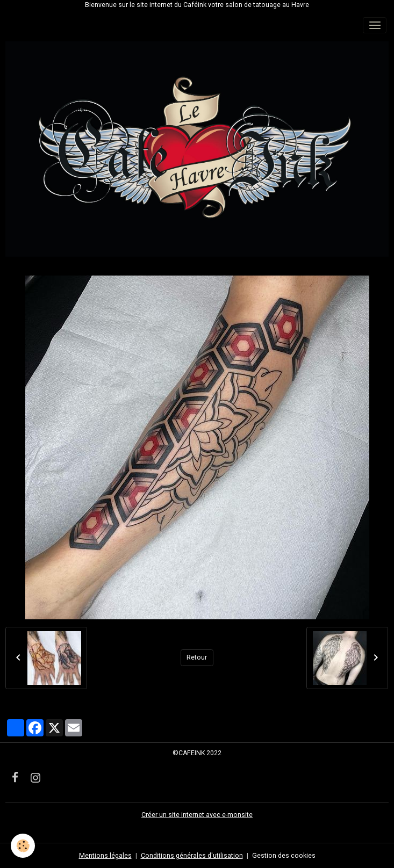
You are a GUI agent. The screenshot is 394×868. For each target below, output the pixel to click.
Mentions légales (105, 856)
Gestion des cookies (284, 856)
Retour (197, 657)
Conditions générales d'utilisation (192, 856)
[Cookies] (23, 846)
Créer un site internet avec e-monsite (197, 815)
